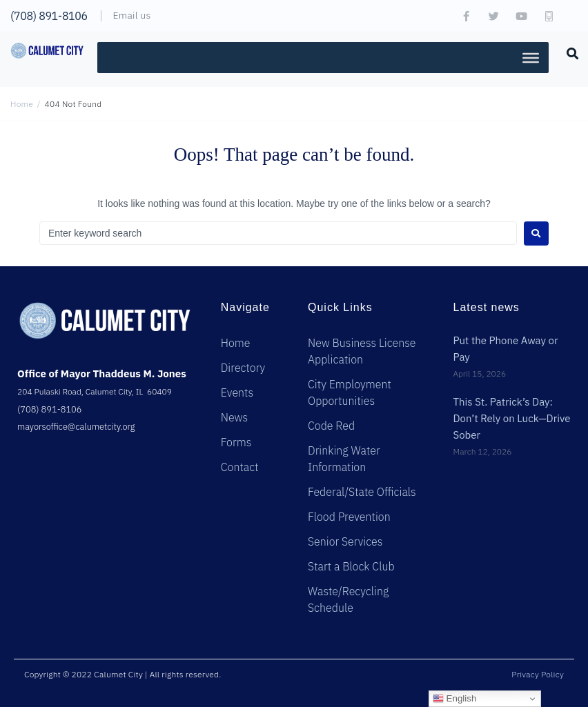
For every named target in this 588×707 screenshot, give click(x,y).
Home (22, 104)
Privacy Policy (538, 674)
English (454, 699)
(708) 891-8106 (49, 16)
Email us (132, 15)
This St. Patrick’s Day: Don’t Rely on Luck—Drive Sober (511, 419)
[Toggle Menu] (531, 57)
